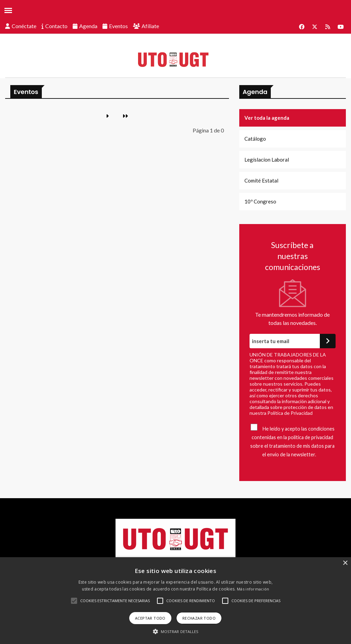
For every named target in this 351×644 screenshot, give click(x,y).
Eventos (118, 26)
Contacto (56, 26)
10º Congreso (260, 201)
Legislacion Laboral (267, 160)
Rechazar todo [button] (199, 618)
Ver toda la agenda (267, 118)
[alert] (175, 601)
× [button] (345, 563)
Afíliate (150, 26)
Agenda (88, 26)
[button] (74, 601)
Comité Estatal (261, 180)
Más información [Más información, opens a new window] (253, 589)
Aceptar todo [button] (150, 618)
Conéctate (24, 26)
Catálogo (255, 139)
